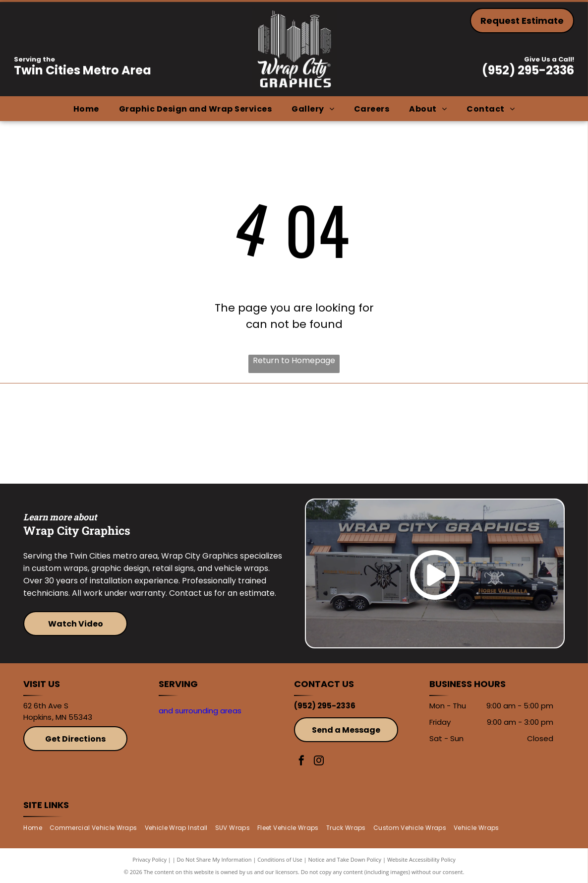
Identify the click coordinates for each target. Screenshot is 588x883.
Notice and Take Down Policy (345, 859)
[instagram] (319, 762)
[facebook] (301, 762)
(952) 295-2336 (528, 70)
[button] (195, 109)
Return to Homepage (294, 360)
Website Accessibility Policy (421, 859)
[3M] (226, 434)
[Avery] (362, 434)
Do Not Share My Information (214, 859)
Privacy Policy (149, 859)
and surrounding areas (200, 711)
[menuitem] (86, 109)
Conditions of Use (280, 859)
